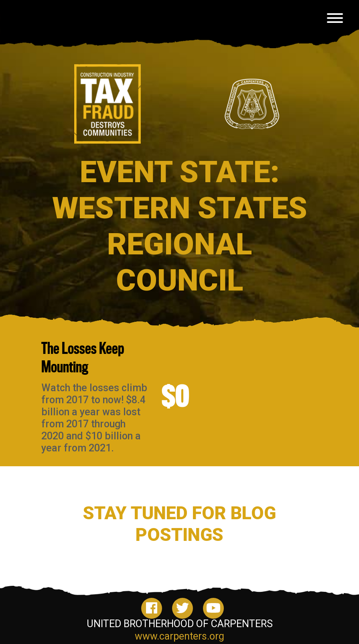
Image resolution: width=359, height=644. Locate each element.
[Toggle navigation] (335, 20)
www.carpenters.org (179, 636)
